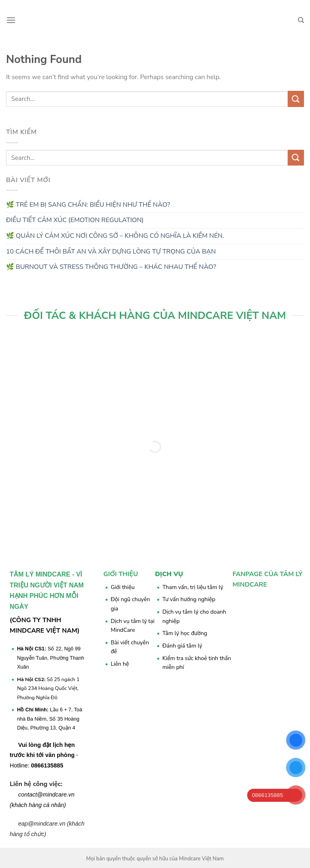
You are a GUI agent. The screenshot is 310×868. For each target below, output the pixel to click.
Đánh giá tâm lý (182, 646)
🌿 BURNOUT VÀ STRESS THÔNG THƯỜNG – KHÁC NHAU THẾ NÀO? (112, 267)
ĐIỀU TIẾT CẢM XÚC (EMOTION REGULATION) (75, 220)
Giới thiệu (123, 587)
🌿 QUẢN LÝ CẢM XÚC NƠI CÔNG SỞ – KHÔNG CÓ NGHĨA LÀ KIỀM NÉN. (115, 236)
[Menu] (11, 20)
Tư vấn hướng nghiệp (189, 599)
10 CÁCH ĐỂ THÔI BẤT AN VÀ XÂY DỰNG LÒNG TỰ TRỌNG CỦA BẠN (111, 252)
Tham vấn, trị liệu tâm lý (193, 587)
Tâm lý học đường (185, 633)
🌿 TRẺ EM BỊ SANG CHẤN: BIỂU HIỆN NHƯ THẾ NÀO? (88, 205)
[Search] (301, 20)
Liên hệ (120, 664)
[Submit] (296, 99)
